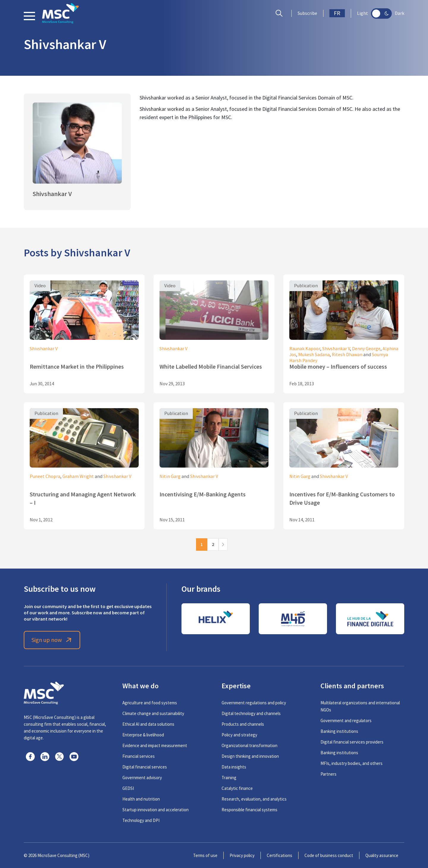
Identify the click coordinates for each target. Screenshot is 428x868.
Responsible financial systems (249, 810)
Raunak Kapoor (305, 349)
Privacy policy (242, 855)
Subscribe (307, 13)
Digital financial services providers (352, 742)
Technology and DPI (141, 820)
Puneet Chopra (45, 476)
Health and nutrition (141, 799)
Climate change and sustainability (153, 713)
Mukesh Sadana (314, 355)
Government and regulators (346, 721)
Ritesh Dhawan (347, 355)
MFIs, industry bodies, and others (352, 763)
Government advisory (142, 778)
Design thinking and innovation (250, 756)
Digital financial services (145, 767)
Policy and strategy (239, 735)
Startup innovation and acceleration (155, 810)
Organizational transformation (249, 745)
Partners (328, 774)
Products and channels (243, 724)
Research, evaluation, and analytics (254, 799)
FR (337, 13)
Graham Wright (78, 476)
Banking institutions (339, 731)
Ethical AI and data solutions (148, 724)
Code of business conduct (329, 855)
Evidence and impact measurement (155, 745)
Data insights (234, 767)
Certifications (279, 855)
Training (229, 778)
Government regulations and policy (254, 703)
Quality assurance (382, 855)
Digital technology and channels (251, 713)
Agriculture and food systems (150, 703)
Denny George (366, 349)
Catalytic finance (237, 788)
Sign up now (52, 640)
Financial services (139, 756)
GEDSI (128, 788)
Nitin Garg (170, 476)
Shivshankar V (44, 349)
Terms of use (205, 855)
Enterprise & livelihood (143, 735)
